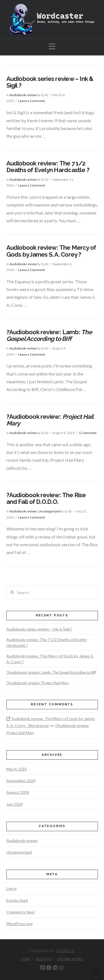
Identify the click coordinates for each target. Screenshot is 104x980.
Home (26, 959)
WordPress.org (20, 924)
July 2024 (15, 804)
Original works (70, 959)
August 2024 (18, 792)
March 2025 (17, 769)
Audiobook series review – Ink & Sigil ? (50, 82)
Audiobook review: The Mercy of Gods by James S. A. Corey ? (51, 251)
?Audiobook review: (50, 420)
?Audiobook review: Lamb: (49, 335)
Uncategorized (49, 511)
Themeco (65, 951)
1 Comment (88, 433)
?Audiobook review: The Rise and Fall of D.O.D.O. (46, 498)
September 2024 (21, 781)
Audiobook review (23, 95)
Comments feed (20, 912)
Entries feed (17, 900)
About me (44, 959)
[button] (52, 46)
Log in (12, 888)
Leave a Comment (31, 101)
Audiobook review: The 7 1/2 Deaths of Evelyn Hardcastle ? (48, 167)
